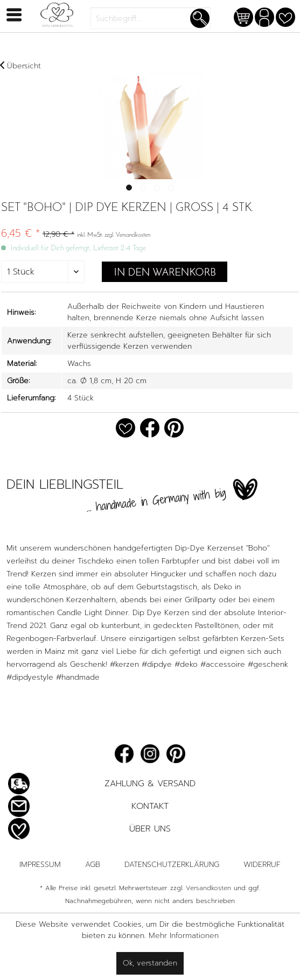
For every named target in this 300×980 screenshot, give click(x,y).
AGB (93, 865)
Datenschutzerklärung (172, 865)
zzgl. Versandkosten (127, 235)
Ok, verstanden (150, 963)
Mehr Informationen (184, 936)
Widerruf (262, 865)
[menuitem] (151, 18)
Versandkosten (208, 888)
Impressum (40, 865)
